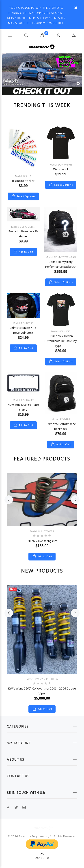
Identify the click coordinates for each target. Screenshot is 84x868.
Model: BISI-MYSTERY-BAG (61, 257)
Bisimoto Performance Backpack (61, 427)
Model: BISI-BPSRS (23, 323)
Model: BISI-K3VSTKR (23, 227)
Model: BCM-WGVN (61, 165)
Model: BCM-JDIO (61, 332)
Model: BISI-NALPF (23, 400)
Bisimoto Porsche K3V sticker (23, 234)
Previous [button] (9, 500)
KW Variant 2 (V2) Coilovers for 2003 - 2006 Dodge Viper (42, 691)
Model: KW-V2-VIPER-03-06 (42, 679)
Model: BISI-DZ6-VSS (42, 532)
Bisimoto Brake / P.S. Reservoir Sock (23, 330)
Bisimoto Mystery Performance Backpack (61, 264)
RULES (31, 23)
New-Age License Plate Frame (23, 407)
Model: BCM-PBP (61, 420)
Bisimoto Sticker (23, 181)
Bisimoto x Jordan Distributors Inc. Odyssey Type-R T (61, 341)
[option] (42, 70)
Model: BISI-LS (23, 176)
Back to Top (42, 858)
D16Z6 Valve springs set (42, 541)
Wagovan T (61, 169)
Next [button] (75, 500)
